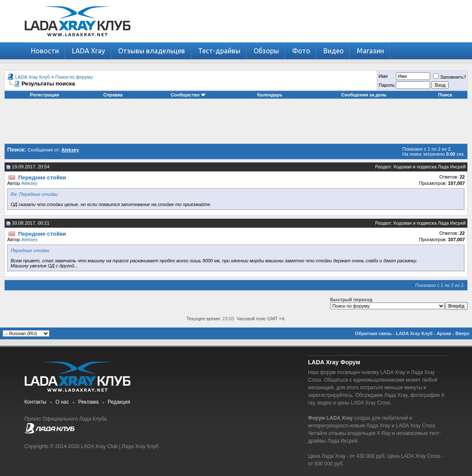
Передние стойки (30, 250)
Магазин (370, 51)
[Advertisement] (236, 124)
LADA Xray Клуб (33, 77)
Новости (45, 51)
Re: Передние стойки (34, 194)
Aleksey (29, 183)
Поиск (445, 95)
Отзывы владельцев (152, 51)
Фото (301, 51)
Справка (113, 95)
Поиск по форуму (74, 77)
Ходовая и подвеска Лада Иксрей (429, 167)
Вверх (462, 333)
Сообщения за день (364, 95)
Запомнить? (450, 77)
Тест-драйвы (219, 51)
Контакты (36, 402)
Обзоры (266, 51)
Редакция (119, 402)
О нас (62, 402)
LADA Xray (88, 51)
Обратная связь (373, 333)
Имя (383, 76)
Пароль (386, 85)
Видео (334, 51)
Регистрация (45, 95)
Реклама (88, 402)
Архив (444, 333)
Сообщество (188, 95)
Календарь (270, 95)
